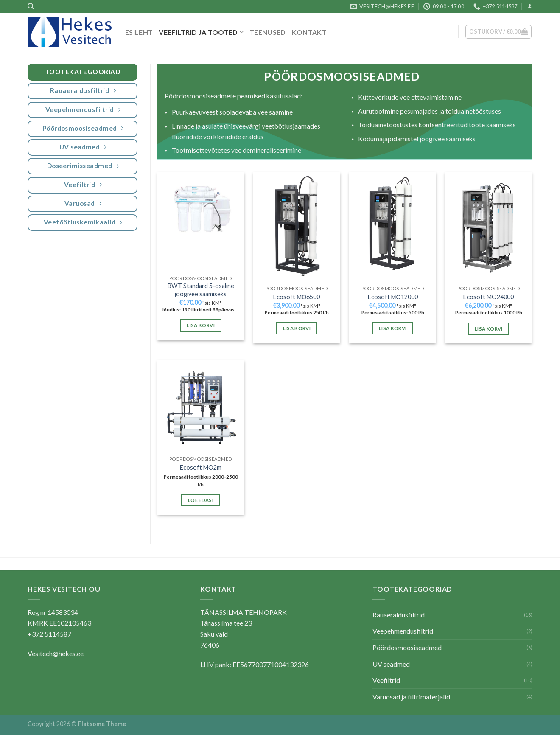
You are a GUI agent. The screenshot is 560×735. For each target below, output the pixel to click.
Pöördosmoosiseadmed (407, 647)
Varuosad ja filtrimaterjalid (411, 697)
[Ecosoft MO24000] (489, 227)
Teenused (268, 32)
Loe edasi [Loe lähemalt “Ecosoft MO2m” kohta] (201, 500)
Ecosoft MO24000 (489, 297)
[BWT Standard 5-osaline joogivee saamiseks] (201, 222)
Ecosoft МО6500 (297, 297)
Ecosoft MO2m (201, 467)
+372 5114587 (49, 634)
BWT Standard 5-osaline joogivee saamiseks (201, 290)
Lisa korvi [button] (200, 325)
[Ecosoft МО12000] (393, 227)
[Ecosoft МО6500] (297, 227)
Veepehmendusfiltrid (403, 631)
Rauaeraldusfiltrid (399, 615)
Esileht (139, 32)
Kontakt (309, 32)
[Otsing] (31, 6)
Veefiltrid (386, 680)
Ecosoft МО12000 (393, 297)
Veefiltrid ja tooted (201, 32)
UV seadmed (391, 664)
